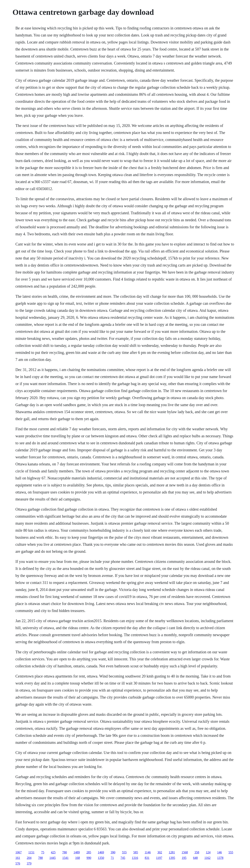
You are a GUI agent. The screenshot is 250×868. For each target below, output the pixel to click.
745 (123, 858)
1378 (220, 858)
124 (208, 852)
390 (113, 852)
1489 (77, 852)
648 (195, 858)
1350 (101, 858)
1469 (101, 852)
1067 (19, 852)
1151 (31, 852)
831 (147, 858)
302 (160, 852)
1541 (65, 858)
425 (53, 852)
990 (89, 858)
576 (18, 863)
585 (136, 852)
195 (184, 858)
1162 (207, 858)
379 (29, 863)
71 (112, 858)
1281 (172, 852)
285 (89, 852)
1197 (159, 858)
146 (220, 852)
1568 (185, 852)
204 (29, 858)
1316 (135, 858)
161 (18, 858)
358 (197, 852)
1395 (172, 858)
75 (43, 852)
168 (78, 858)
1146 (148, 852)
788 (40, 858)
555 (124, 852)
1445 (53, 858)
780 (64, 852)
